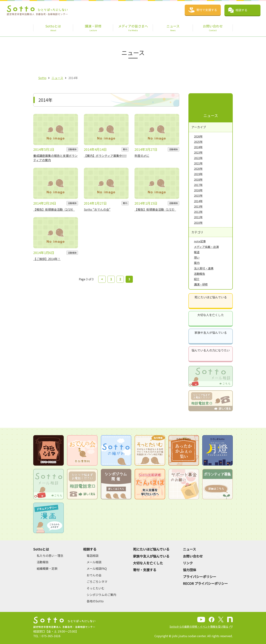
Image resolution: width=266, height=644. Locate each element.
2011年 (198, 217)
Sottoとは (41, 549)
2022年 (198, 158)
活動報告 (199, 274)
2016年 (198, 190)
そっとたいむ (96, 588)
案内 (197, 263)
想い (197, 257)
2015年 (198, 195)
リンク (188, 563)
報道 (197, 252)
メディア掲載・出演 (206, 247)
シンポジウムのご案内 (101, 595)
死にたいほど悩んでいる (211, 297)
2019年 (198, 174)
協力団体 (190, 570)
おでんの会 (94, 575)
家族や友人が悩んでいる (211, 333)
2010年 (198, 223)
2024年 (198, 147)
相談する (90, 549)
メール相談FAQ (97, 568)
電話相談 (93, 556)
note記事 (200, 241)
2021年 (198, 163)
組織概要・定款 (47, 568)
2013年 (198, 206)
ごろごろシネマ (97, 582)
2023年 (198, 152)
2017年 (198, 185)
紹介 (197, 279)
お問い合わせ (193, 556)
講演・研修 (201, 284)
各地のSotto (95, 601)
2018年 (198, 179)
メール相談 (94, 562)
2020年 (198, 169)
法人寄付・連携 (204, 268)
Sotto (42, 78)
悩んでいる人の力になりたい (211, 350)
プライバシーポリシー (199, 577)
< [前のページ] (102, 279)
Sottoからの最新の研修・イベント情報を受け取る (199, 626)
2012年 (198, 212)
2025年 (198, 142)
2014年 (198, 201)
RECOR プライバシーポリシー (205, 583)
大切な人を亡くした (211, 315)
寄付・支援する (145, 570)
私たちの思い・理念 (50, 556)
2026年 (198, 136)
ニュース (57, 78)
